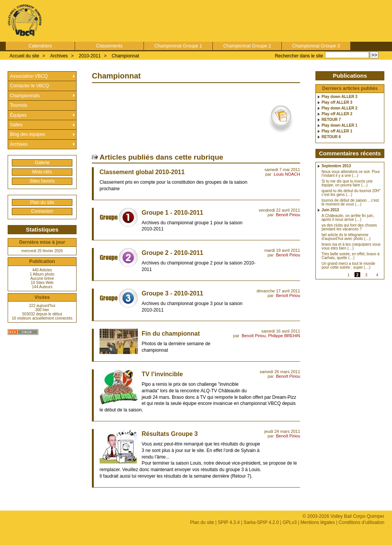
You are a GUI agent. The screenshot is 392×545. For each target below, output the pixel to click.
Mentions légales (318, 522)
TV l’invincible (162, 374)
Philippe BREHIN (284, 336)
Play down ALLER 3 (340, 97)
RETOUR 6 (331, 137)
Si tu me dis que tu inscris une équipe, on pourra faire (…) (347, 183)
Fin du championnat (171, 334)
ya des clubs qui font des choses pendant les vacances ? (349, 227)
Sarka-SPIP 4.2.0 (261, 522)
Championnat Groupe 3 (316, 46)
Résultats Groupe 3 (170, 434)
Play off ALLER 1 (337, 131)
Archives (59, 56)
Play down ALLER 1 (340, 126)
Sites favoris (42, 181)
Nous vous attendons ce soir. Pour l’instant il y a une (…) (351, 174)
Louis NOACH (287, 174)
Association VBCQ (29, 76)
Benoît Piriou (288, 215)
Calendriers (40, 46)
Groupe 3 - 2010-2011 (172, 293)
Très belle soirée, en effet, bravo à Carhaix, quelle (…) (350, 256)
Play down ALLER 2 (340, 108)
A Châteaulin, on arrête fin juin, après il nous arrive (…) (348, 218)
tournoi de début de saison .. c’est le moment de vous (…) (350, 202)
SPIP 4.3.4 (229, 522)
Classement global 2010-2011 (142, 172)
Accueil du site (24, 56)
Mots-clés (42, 172)
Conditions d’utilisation (362, 522)
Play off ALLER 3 (337, 103)
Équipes (18, 115)
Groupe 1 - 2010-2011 (172, 213)
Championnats (25, 96)
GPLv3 (290, 522)
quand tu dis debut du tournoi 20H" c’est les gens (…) (351, 193)
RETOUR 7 (331, 120)
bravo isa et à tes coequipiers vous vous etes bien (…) (351, 246)
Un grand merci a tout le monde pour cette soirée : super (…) (348, 266)
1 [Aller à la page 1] (348, 275)
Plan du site (42, 202)
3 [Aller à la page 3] (366, 275)
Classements (109, 46)
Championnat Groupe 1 (178, 46)
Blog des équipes (28, 134)
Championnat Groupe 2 (247, 46)
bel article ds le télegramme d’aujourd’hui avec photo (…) (346, 237)
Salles (16, 125)
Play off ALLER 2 (337, 114)
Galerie (42, 163)
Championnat (125, 56)
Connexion (42, 211)
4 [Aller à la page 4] (377, 275)
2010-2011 (90, 56)
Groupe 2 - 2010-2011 (172, 253)
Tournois (19, 105)
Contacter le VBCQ (29, 86)
